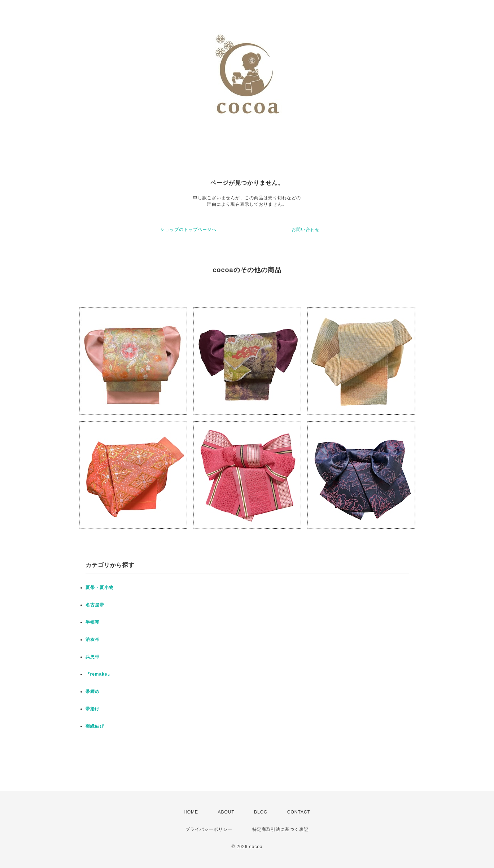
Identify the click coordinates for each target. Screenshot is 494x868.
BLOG (261, 812)
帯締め (93, 692)
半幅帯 (93, 622)
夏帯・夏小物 (100, 588)
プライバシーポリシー (209, 829)
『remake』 (99, 674)
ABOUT (226, 812)
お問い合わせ (306, 230)
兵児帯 (93, 657)
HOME (191, 812)
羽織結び (95, 726)
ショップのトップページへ (188, 230)
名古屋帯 (95, 605)
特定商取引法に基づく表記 (280, 829)
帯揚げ (93, 709)
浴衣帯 (93, 640)
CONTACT (299, 812)
